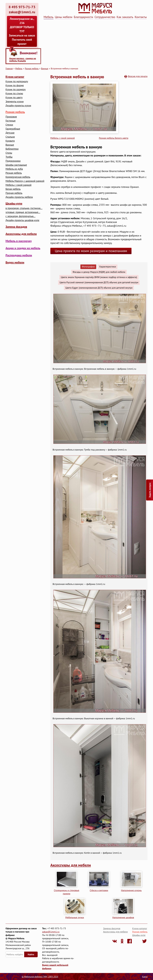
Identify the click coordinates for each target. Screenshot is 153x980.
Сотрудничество (105, 17)
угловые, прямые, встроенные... (23, 212)
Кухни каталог (15, 77)
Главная (9, 69)
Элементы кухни (15, 102)
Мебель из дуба (14, 169)
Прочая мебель (14, 193)
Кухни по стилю (14, 94)
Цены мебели (64, 17)
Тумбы (9, 157)
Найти (31, 954)
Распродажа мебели (19, 255)
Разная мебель (32, 69)
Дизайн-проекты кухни (18, 106)
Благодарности (83, 17)
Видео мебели (15, 262)
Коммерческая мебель (18, 177)
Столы (9, 153)
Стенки (9, 125)
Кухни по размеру (16, 90)
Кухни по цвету (14, 98)
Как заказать (125, 17)
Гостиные (11, 121)
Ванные (45, 69)
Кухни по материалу (17, 81)
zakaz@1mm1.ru (51, 932)
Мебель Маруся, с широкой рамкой (25, 181)
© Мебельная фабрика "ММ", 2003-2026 (40, 977)
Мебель (49, 17)
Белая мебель (13, 189)
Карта (145, 977)
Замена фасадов (16, 227)
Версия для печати (138, 76)
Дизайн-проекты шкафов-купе (22, 220)
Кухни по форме (15, 85)
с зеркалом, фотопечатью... (20, 216)
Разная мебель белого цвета (114, 138)
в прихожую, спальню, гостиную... (24, 208)
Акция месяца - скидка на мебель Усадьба (23, 60)
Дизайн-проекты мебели (19, 197)
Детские (10, 133)
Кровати (10, 141)
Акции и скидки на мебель (23, 248)
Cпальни (10, 137)
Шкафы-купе (14, 203)
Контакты (141, 17)
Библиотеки (12, 149)
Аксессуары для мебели (21, 234)
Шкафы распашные (16, 165)
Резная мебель (14, 173)
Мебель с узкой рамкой (18, 185)
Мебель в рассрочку (19, 241)
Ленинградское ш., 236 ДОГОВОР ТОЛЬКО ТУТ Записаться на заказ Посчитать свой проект (22, 31)
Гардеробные (13, 129)
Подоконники (13, 161)
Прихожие (11, 117)
